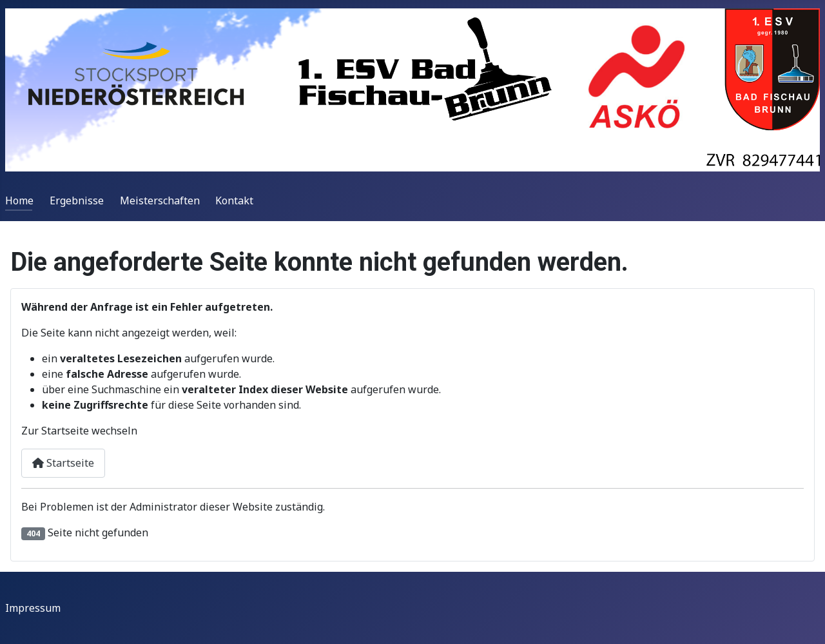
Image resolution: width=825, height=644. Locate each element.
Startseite (63, 463)
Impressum (33, 608)
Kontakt (234, 200)
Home (19, 200)
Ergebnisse (77, 200)
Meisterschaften (160, 200)
